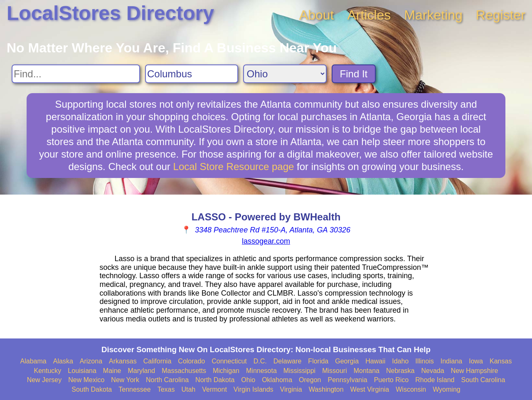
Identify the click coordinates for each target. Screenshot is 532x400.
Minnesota (261, 371)
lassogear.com (266, 241)
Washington (326, 389)
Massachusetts (184, 371)
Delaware (288, 361)
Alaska (63, 361)
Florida (318, 361)
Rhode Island (435, 380)
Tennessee (134, 389)
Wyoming (447, 389)
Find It (354, 74)
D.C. (260, 361)
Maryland (141, 371)
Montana (367, 371)
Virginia (291, 389)
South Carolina (483, 380)
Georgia (347, 361)
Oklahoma (277, 380)
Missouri (335, 371)
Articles (369, 15)
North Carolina (167, 380)
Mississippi (299, 371)
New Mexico (86, 380)
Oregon (310, 380)
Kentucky (48, 371)
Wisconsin (411, 389)
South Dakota (92, 389)
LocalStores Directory (110, 13)
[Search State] (285, 74)
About (317, 15)
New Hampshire (475, 371)
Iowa (476, 361)
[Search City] (192, 74)
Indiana (452, 361)
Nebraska (400, 371)
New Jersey (44, 380)
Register (501, 15)
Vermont (214, 389)
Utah (188, 389)
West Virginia (370, 389)
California (158, 361)
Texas (166, 389)
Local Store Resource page (234, 167)
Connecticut (229, 361)
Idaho (400, 361)
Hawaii (375, 361)
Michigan (226, 371)
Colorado (191, 361)
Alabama (33, 361)
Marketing (433, 15)
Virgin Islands (254, 389)
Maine (112, 371)
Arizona (91, 361)
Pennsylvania (347, 380)
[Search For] (76, 74)
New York (125, 380)
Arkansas (123, 361)
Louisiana (82, 371)
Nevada (432, 371)
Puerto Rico (392, 380)
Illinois (424, 361)
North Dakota (215, 380)
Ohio (248, 380)
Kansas (501, 361)
